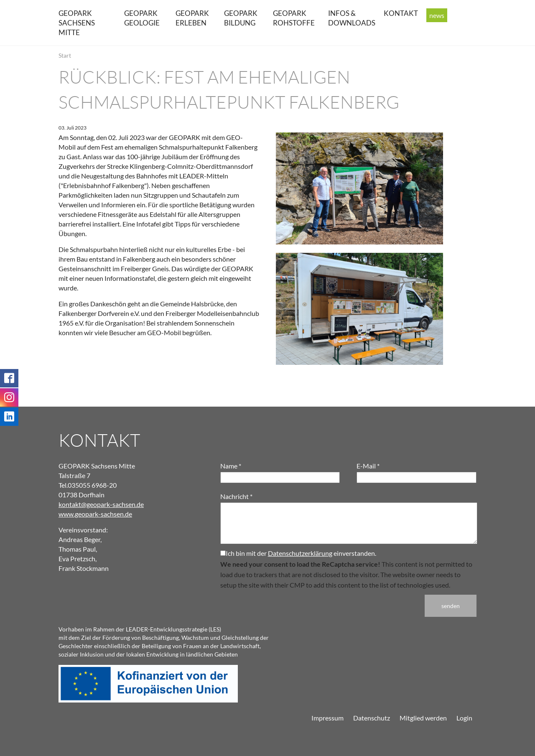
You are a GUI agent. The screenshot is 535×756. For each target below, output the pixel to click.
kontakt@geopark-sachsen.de (101, 504)
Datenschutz (372, 718)
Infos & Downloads (352, 18)
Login (464, 718)
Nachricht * (236, 496)
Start (65, 55)
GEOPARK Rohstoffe (294, 18)
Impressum (327, 718)
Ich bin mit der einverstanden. (298, 553)
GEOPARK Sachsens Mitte (77, 23)
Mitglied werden (423, 718)
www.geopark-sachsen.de (95, 514)
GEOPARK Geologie (142, 18)
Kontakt (401, 13)
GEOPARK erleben (192, 18)
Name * (231, 466)
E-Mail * (368, 466)
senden (451, 606)
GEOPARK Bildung (241, 18)
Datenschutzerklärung (300, 553)
